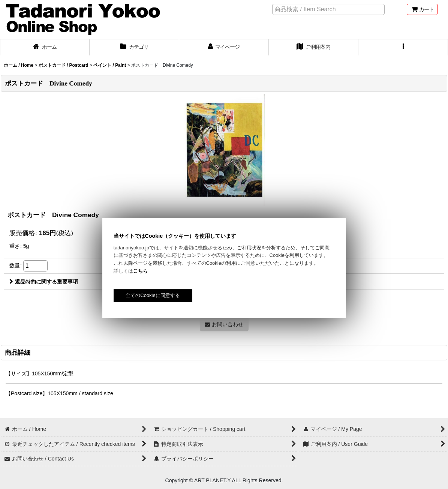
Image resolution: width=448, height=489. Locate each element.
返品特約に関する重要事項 (44, 282)
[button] (403, 48)
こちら (140, 271)
